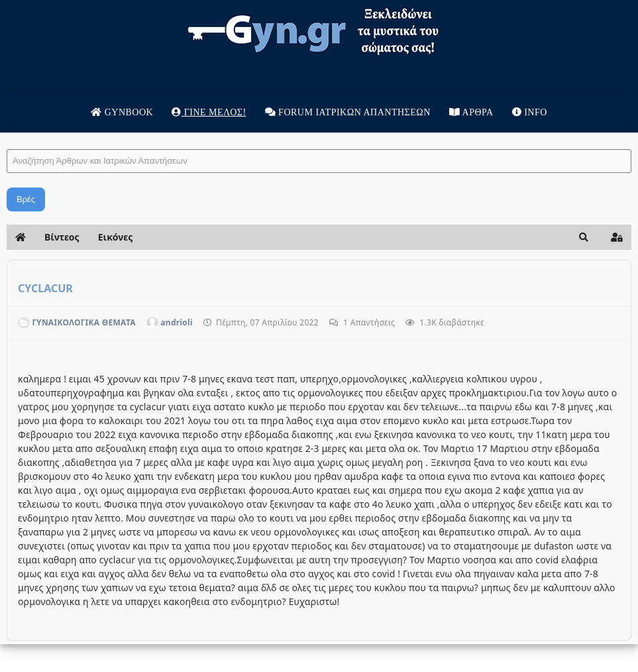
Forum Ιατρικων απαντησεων (348, 112)
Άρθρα (471, 112)
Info (530, 112)
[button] (584, 237)
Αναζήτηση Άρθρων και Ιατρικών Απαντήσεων (7, 136)
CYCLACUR (45, 288)
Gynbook (122, 112)
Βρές (26, 199)
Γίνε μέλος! (209, 112)
